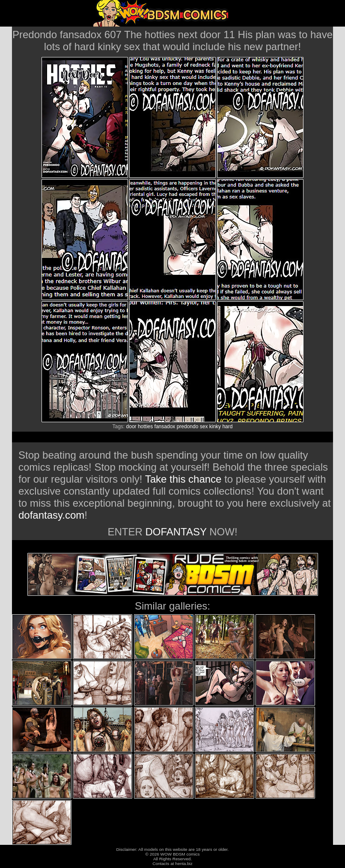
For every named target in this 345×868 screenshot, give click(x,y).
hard (227, 426)
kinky (215, 426)
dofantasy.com (51, 515)
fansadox (165, 426)
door (131, 426)
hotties (145, 426)
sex (204, 426)
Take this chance (183, 479)
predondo (188, 426)
